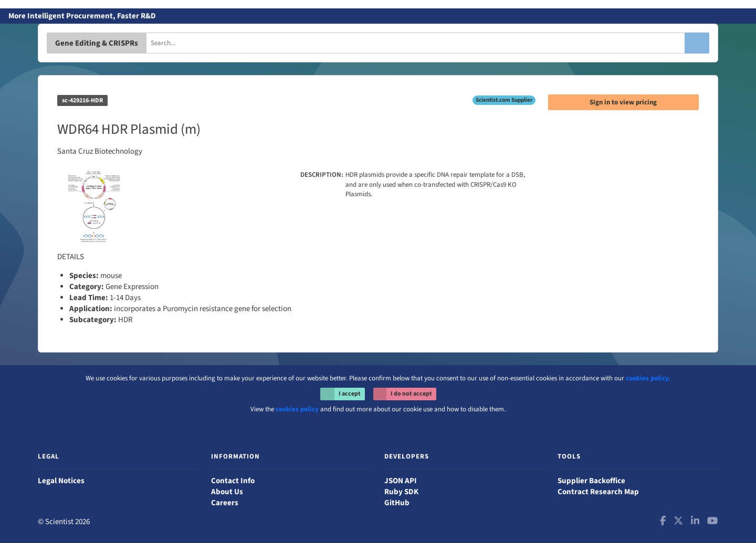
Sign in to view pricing (623, 102)
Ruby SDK (401, 492)
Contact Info (233, 481)
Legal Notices (61, 481)
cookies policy (297, 409)
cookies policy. (648, 378)
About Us (227, 492)
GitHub (397, 503)
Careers (225, 503)
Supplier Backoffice (591, 481)
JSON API (401, 481)
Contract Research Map (598, 492)
